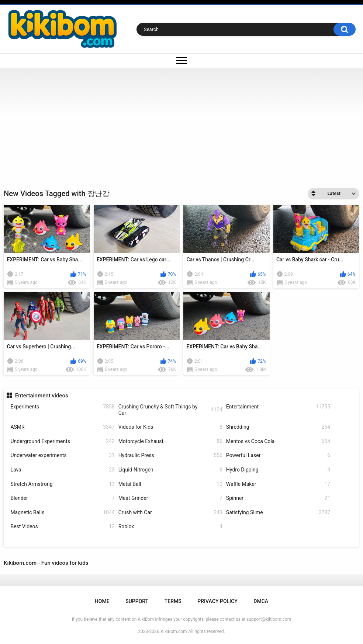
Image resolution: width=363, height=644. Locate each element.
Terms (173, 601)
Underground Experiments (62, 441)
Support (137, 601)
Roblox (170, 527)
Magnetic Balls (62, 513)
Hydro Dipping (278, 470)
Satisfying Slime (278, 513)
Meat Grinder (170, 498)
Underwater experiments (62, 455)
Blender (62, 498)
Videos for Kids (170, 427)
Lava (62, 470)
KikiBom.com (174, 631)
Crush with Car (170, 513)
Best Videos (62, 527)
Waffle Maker (278, 484)
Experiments (62, 407)
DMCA (261, 601)
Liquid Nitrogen (170, 470)
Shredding (278, 427)
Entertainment (278, 407)
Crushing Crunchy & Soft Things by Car (170, 410)
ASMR (62, 427)
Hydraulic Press (170, 455)
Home (102, 601)
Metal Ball (170, 484)
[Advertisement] (181, 123)
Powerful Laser (278, 455)
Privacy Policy (217, 601)
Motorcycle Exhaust (170, 441)
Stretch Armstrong (62, 484)
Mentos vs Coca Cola (278, 441)
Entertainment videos (42, 396)
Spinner (278, 498)
